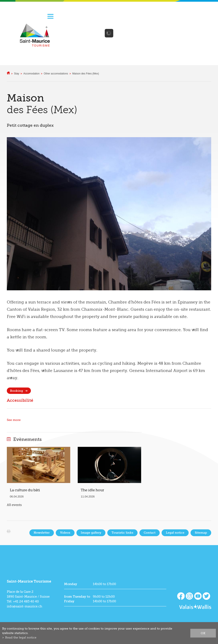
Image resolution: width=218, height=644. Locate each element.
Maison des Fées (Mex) (85, 74)
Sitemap (201, 533)
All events (14, 505)
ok (203, 633)
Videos (65, 533)
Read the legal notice (21, 637)
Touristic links (122, 533)
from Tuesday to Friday (77, 599)
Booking (16, 391)
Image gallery (91, 533)
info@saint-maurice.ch (24, 606)
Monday (71, 584)
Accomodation (32, 74)
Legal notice (175, 533)
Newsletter (42, 533)
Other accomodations (56, 74)
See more (14, 420)
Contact (150, 533)
